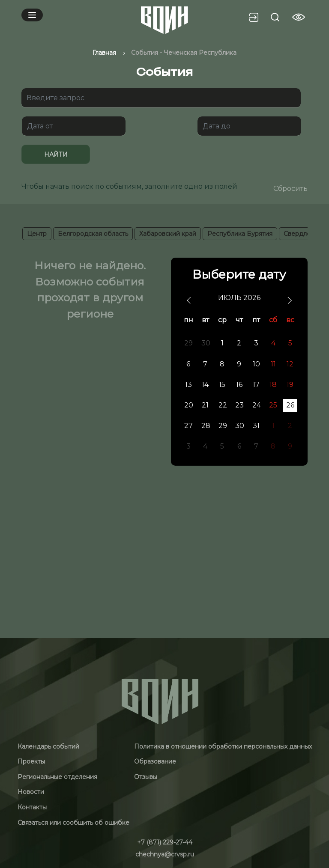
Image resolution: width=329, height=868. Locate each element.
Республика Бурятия (240, 234)
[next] (289, 301)
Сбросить (290, 189)
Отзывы (146, 777)
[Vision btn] (299, 17)
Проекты (31, 761)
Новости (31, 792)
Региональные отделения (57, 777)
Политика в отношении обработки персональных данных (223, 746)
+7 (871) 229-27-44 (165, 842)
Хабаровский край (168, 234)
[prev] (190, 301)
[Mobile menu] (32, 15)
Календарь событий (48, 746)
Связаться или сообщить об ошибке (73, 823)
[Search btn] (275, 17)
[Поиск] (161, 98)
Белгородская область (93, 234)
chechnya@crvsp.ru (165, 854)
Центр (37, 234)
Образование (155, 761)
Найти (56, 155)
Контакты (32, 807)
